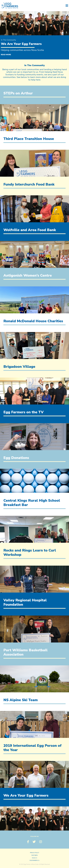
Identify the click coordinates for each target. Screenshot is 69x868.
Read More (6, 55)
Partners (35, 855)
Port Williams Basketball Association (25, 652)
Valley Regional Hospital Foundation (25, 602)
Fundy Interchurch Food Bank (29, 184)
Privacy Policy (35, 853)
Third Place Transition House (29, 139)
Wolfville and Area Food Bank (30, 230)
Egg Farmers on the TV (23, 412)
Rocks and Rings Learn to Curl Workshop (30, 553)
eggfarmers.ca (34, 860)
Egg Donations (16, 458)
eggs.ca (35, 858)
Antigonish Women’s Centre (28, 275)
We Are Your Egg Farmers (21, 44)
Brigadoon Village (19, 367)
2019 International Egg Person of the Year (32, 748)
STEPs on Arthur (18, 93)
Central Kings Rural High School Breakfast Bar (32, 503)
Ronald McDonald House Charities (33, 321)
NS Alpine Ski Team (21, 700)
